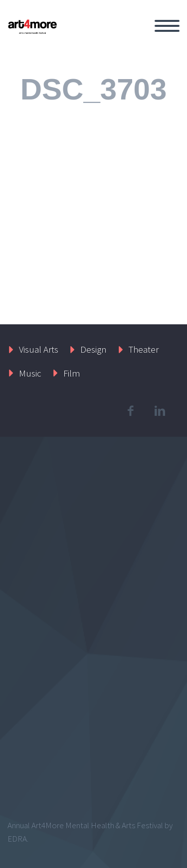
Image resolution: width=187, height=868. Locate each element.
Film (72, 373)
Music (30, 373)
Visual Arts (39, 349)
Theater (144, 349)
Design (93, 349)
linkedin (160, 411)
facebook (130, 411)
